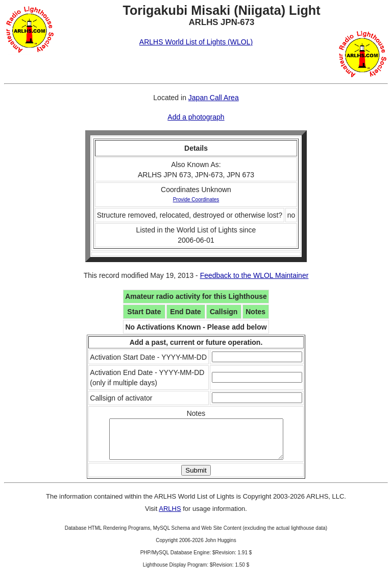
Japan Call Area (214, 98)
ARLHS (170, 516)
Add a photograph (196, 117)
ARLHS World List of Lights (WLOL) (196, 42)
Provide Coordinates (196, 200)
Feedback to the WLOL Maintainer (254, 275)
